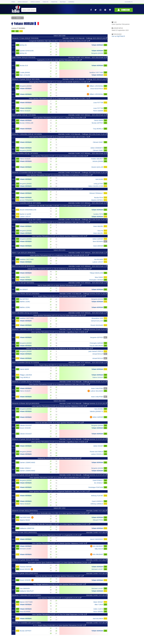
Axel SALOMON (98, 619)
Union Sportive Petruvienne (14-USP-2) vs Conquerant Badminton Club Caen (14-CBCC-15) (59, 222)
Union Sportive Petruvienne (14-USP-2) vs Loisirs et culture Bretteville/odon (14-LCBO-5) (60, 477)
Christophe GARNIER (96, 343)
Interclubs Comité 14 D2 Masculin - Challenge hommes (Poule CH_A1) (83, 329)
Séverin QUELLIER (97, 167)
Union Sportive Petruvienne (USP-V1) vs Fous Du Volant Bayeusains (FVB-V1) (59, 315)
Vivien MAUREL (98, 226)
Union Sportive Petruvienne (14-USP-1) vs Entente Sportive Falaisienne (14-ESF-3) (60, 543)
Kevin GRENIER (98, 246)
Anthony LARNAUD (97, 504)
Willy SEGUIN (99, 549)
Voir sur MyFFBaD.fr (118, 36)
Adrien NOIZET (98, 446)
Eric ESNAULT (99, 483)
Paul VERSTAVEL (25, 517)
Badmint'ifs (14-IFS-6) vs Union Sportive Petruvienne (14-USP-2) (60, 458)
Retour (18, 18)
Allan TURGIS (99, 604)
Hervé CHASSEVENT (97, 539)
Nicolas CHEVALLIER (26, 123)
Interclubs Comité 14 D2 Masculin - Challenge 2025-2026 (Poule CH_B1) (83, 134)
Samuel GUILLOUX (97, 321)
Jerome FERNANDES (27, 200)
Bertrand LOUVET (26, 549)
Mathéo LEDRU (25, 302)
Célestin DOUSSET (26, 425)
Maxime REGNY (25, 520)
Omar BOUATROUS (97, 89)
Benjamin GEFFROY (97, 337)
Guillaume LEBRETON (27, 528)
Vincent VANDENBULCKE (28, 210)
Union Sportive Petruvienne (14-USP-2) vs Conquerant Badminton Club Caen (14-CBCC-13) (59, 98)
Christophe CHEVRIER (96, 280)
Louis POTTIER (98, 103)
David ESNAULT (98, 480)
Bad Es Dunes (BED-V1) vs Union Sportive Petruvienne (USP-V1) (59, 285)
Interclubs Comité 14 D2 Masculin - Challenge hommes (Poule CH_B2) (83, 294)
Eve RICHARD (99, 259)
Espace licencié (35, 2)
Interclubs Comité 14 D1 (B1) (97, 573)
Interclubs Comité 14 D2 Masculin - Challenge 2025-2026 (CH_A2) (85, 38)
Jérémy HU (23, 45)
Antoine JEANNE (98, 161)
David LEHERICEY (98, 501)
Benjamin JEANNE (97, 53)
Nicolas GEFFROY (97, 123)
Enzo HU (100, 231)
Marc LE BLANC (25, 75)
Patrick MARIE (99, 120)
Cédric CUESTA (98, 609)
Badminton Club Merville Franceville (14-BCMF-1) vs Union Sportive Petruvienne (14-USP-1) (59, 206)
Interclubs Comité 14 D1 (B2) (97, 511)
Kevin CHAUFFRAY (97, 388)
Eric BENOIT (24, 289)
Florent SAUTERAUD (96, 452)
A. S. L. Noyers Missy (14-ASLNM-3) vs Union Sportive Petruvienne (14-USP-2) (60, 296)
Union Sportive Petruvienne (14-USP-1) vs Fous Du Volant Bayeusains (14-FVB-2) (59, 614)
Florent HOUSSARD (97, 325)
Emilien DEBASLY (25, 468)
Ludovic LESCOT (25, 217)
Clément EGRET (98, 142)
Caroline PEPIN (98, 214)
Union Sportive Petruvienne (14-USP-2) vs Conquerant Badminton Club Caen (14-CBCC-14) (59, 137)
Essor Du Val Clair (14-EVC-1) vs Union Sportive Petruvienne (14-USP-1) (60, 576)
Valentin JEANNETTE (97, 411)
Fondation (54, 2)
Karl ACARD (99, 179)
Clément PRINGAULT (96, 193)
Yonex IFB (45, 2)
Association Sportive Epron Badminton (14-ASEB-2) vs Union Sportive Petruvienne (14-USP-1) (60, 562)
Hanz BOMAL (99, 409)
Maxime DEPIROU (97, 200)
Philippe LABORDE (26, 375)
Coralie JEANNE (25, 72)
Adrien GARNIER (98, 239)
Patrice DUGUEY (25, 111)
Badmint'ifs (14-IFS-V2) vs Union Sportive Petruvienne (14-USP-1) (60, 60)
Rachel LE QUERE (25, 214)
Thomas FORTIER (26, 567)
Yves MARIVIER (25, 588)
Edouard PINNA (98, 520)
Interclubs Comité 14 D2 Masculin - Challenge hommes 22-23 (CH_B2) (83, 403)
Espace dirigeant (23, 2)
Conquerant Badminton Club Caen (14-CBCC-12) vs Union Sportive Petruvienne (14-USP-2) (59, 41)
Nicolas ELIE (24, 65)
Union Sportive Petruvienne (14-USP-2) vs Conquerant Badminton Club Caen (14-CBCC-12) (59, 384)
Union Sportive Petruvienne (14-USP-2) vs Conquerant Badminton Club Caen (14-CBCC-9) (59, 491)
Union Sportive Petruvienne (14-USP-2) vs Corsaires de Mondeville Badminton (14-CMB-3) (60, 82)
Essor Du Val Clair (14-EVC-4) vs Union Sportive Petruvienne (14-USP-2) (60, 423)
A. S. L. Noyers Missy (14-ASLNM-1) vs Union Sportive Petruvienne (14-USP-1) (60, 625)
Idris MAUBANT (98, 546)
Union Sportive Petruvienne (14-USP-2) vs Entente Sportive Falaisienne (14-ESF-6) (60, 236)
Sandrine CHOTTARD (96, 72)
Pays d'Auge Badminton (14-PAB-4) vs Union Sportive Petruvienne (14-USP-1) (60, 584)
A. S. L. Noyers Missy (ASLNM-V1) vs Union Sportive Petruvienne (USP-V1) (60, 365)
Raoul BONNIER (25, 611)
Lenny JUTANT (98, 184)
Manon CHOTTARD (26, 602)
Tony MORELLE (98, 129)
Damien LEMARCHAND (27, 462)
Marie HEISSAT (98, 602)
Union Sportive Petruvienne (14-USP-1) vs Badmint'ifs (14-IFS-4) (60, 535)
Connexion (124, 10)
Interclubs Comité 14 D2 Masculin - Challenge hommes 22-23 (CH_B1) (83, 439)
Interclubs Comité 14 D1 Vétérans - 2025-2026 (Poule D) (88, 57)
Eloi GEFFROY (24, 299)
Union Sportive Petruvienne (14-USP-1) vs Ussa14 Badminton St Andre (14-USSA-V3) (59, 156)
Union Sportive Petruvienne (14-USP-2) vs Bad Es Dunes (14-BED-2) (59, 189)
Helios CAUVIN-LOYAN (96, 186)
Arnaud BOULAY (98, 354)
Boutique (63, 2)
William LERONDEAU (96, 86)
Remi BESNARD (98, 241)
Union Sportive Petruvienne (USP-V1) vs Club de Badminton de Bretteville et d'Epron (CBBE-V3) (59, 269)
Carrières (71, 2)
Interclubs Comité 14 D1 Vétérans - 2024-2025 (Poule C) (88, 253)
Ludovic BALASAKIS (97, 391)
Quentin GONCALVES (27, 51)
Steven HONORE (25, 428)
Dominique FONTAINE (96, 487)
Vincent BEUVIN (25, 569)
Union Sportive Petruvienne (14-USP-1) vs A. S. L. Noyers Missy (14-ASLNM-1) (60, 118)
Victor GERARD (98, 611)
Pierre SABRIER (98, 111)
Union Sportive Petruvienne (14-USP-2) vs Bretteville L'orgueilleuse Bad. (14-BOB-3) (59, 442)
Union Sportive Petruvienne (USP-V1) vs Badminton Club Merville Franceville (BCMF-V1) (59, 255)
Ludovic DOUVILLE (97, 454)
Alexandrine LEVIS (97, 318)
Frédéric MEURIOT (97, 159)
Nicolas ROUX (99, 197)
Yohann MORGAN (97, 45)
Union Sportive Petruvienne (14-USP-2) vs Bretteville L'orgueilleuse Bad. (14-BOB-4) (59, 332)
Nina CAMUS (99, 277)
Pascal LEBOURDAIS (96, 346)
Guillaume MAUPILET (27, 591)
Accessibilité (129, 2)
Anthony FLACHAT (97, 496)
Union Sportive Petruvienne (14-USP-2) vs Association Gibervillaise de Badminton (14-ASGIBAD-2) (59, 175)
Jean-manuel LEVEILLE (96, 351)
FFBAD (13, 2)
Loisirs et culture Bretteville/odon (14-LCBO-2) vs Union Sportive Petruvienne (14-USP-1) (60, 513)
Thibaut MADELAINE (96, 273)
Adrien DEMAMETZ (97, 148)
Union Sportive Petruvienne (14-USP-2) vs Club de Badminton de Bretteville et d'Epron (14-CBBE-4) (59, 348)
